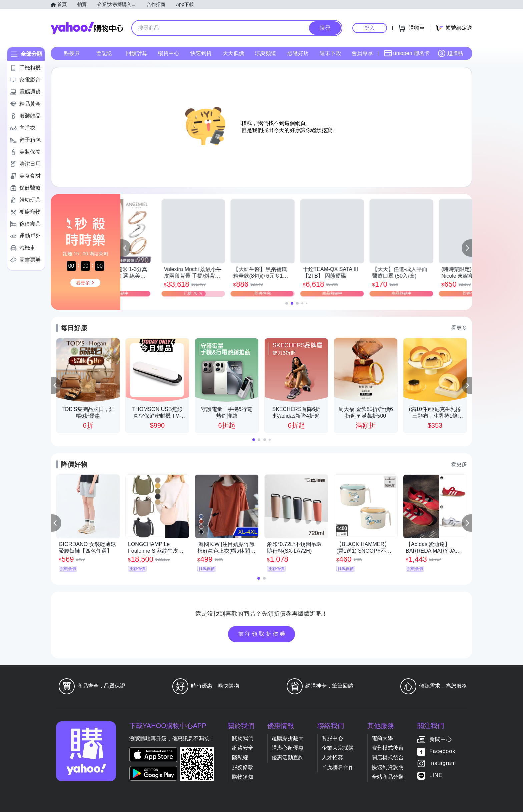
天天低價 (233, 53)
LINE (436, 775)
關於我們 (243, 738)
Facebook (442, 751)
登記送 (104, 53)
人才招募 (332, 757)
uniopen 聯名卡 (407, 53)
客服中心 (332, 738)
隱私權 (240, 757)
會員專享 (362, 53)
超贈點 (450, 53)
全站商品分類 (388, 777)
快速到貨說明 (388, 767)
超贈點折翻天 (288, 738)
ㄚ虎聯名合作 (338, 767)
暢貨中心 (169, 53)
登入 (370, 28)
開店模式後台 (388, 757)
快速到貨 (201, 53)
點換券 (72, 53)
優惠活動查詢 (288, 757)
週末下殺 (330, 53)
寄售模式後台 (388, 748)
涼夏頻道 (266, 53)
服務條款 (243, 767)
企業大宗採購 (338, 748)
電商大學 (382, 738)
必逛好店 (298, 53)
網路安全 (243, 748)
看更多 (459, 328)
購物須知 (243, 777)
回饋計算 (137, 53)
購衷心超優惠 (288, 748)
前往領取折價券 (263, 634)
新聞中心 (441, 739)
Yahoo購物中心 (87, 28)
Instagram (443, 763)
